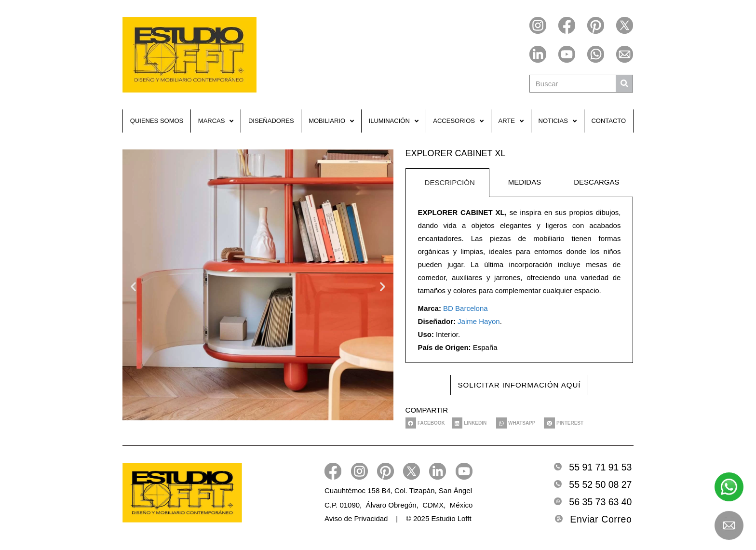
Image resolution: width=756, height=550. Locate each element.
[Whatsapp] (558, 501)
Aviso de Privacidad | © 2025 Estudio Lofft (398, 518)
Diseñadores (271, 121)
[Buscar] (624, 84)
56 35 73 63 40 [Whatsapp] (600, 502)
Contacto (608, 121)
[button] (133, 286)
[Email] (559, 519)
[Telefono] (558, 467)
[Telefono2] (558, 484)
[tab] (447, 183)
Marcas (216, 121)
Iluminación (394, 121)
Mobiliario (331, 121)
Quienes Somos (157, 121)
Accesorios (458, 121)
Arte (511, 121)
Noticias (558, 121)
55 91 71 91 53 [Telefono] (600, 467)
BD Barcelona (466, 308)
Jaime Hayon (479, 321)
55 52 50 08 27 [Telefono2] (600, 484)
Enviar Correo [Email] (601, 519)
